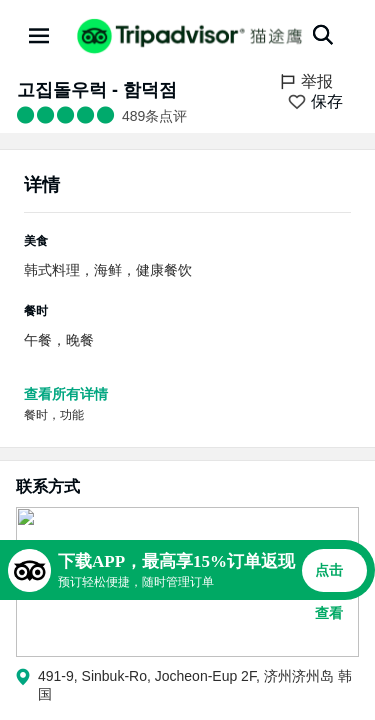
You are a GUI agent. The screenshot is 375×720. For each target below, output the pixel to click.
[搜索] (323, 35)
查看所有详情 (66, 394)
